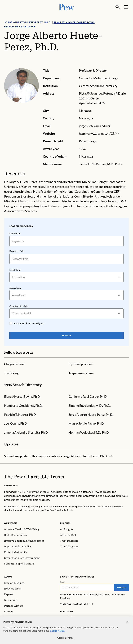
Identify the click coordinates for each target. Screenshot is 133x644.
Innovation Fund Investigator (29, 323)
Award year (16, 288)
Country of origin (19, 306)
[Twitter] (78, 618)
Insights (65, 523)
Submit (121, 587)
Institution (15, 270)
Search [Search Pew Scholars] (66, 335)
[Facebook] (62, 618)
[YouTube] (83, 618)
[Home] (34, 477)
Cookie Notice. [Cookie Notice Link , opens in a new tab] (57, 634)
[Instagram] (68, 618)
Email (62, 582)
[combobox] (12, 277)
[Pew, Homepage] (66, 7)
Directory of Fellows (20, 26)
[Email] (87, 588)
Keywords (15, 233)
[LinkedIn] (73, 618)
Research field (17, 251)
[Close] (127, 625)
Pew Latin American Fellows (74, 22)
